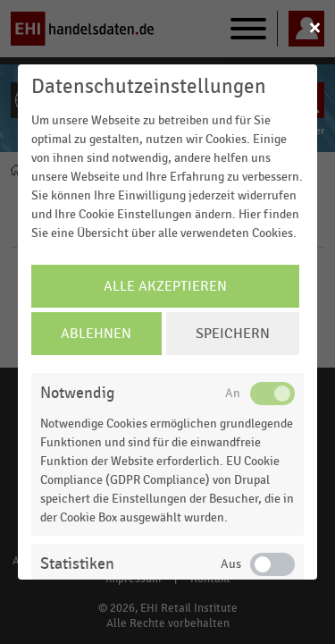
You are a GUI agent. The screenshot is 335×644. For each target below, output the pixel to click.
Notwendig (77, 393)
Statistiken (77, 564)
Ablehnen (96, 334)
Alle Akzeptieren (165, 286)
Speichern (233, 334)
